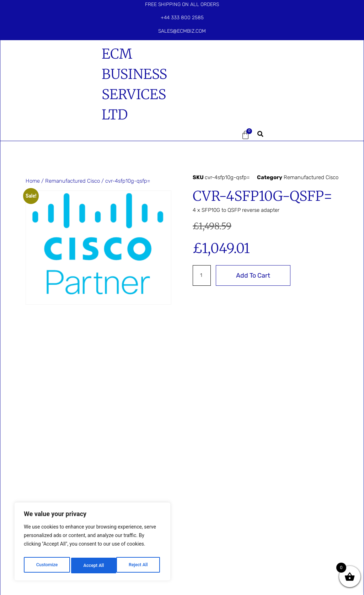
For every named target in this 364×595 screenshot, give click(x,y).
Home (33, 181)
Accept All (139, 565)
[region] (92, 543)
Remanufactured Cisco (73, 181)
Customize (46, 565)
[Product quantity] (202, 275)
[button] (210, 135)
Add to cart (254, 275)
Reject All (93, 565)
